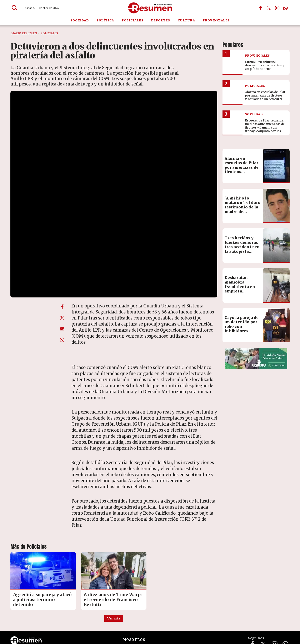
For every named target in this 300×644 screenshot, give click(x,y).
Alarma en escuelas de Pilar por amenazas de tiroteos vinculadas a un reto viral (242, 188)
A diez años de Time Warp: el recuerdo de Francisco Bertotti (113, 536)
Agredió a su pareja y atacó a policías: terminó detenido (42, 536)
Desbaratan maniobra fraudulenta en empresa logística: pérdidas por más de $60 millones (242, 310)
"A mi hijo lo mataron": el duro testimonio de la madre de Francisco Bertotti (243, 228)
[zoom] (114, 149)
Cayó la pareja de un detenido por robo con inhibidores (242, 343)
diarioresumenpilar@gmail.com (70, 623)
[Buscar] (15, 8)
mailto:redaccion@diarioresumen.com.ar (133, 623)
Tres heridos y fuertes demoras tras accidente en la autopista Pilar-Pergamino (242, 266)
